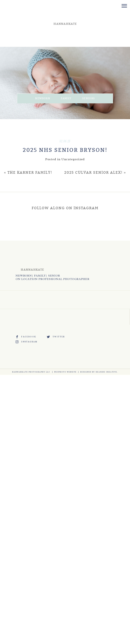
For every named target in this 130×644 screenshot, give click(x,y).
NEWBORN (43, 98)
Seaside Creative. (107, 372)
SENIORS (89, 98)
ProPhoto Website (65, 372)
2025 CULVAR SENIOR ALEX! (93, 173)
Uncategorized (73, 159)
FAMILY (66, 98)
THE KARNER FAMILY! (30, 173)
